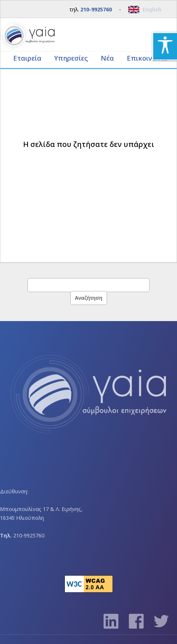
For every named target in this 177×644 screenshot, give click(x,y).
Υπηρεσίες (72, 58)
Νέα (107, 58)
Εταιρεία (28, 58)
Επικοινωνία (147, 58)
